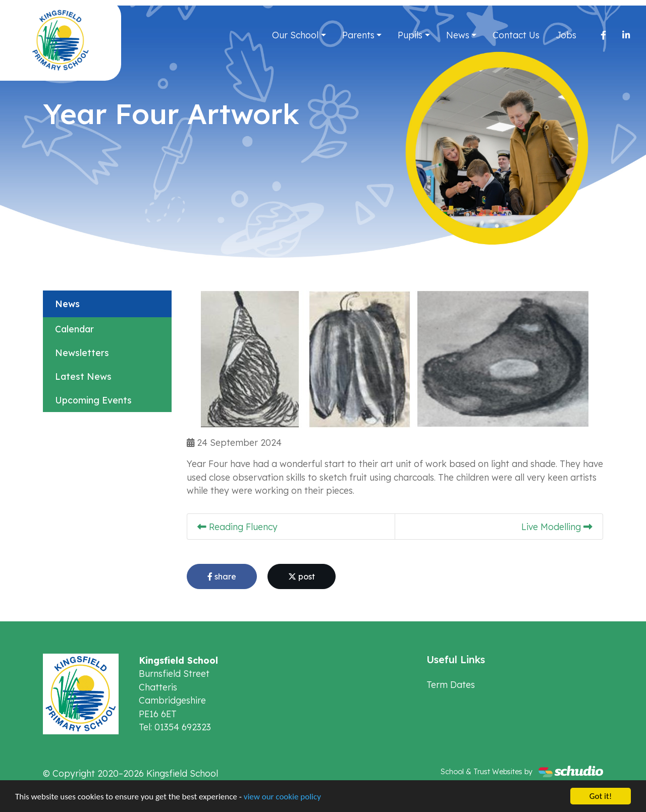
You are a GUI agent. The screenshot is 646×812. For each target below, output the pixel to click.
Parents (358, 35)
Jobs (566, 35)
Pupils (410, 35)
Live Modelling (557, 527)
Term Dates (451, 684)
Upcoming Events (93, 400)
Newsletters (82, 353)
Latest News (83, 376)
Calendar (74, 329)
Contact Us (516, 35)
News (458, 35)
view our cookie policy (282, 797)
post (302, 576)
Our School (295, 35)
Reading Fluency (237, 527)
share (222, 576)
